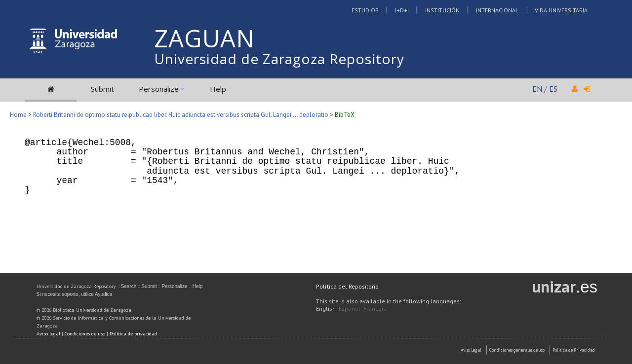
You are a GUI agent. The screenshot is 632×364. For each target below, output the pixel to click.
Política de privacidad (133, 334)
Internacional (497, 10)
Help (218, 89)
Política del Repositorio (347, 286)
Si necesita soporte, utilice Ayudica (75, 294)
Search (129, 286)
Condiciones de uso (85, 334)
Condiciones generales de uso (517, 350)
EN (537, 89)
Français (375, 309)
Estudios (365, 10)
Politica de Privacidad (574, 350)
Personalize (159, 89)
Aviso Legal (471, 350)
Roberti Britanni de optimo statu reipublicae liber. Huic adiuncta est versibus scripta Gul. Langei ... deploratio (181, 115)
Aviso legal (48, 334)
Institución (442, 10)
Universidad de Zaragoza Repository (279, 59)
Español (350, 309)
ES (553, 89)
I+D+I (402, 10)
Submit (102, 89)
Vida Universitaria (561, 10)
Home (18, 115)
